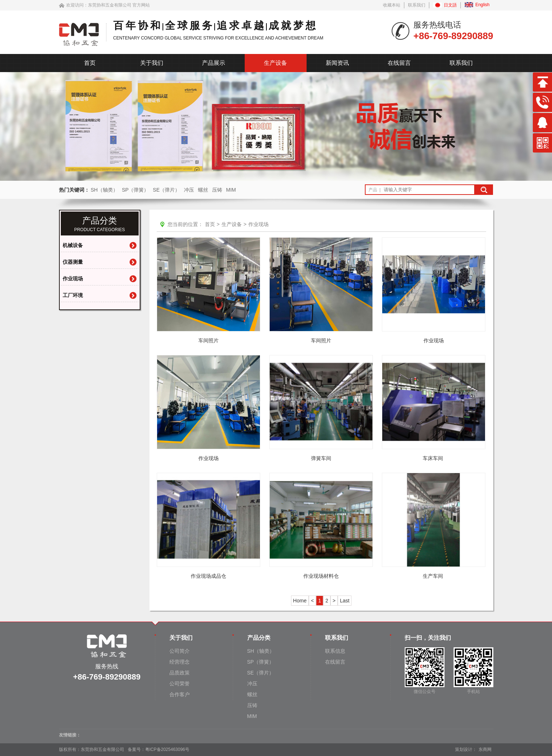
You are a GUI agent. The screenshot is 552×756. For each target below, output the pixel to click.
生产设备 (275, 63)
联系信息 (335, 651)
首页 (90, 63)
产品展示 (214, 63)
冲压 (189, 190)
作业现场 (73, 279)
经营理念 (180, 662)
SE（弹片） (166, 190)
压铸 (217, 190)
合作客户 (180, 694)
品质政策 (180, 673)
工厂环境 (73, 295)
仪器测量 (73, 262)
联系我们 (417, 5)
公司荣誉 (180, 684)
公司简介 (180, 651)
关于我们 (152, 63)
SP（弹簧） (136, 190)
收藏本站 (392, 5)
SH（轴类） (104, 190)
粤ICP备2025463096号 (167, 749)
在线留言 (399, 63)
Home (300, 601)
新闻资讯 (337, 63)
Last (345, 601)
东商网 (485, 749)
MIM (231, 190)
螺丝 (203, 190)
